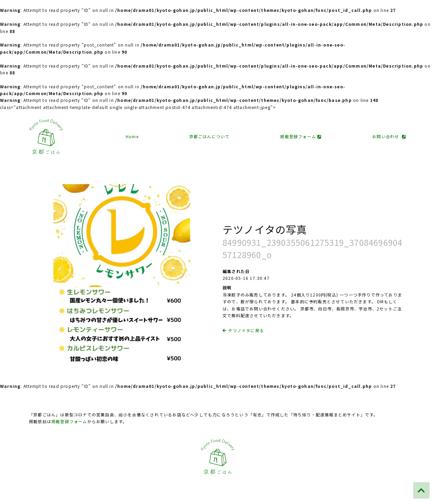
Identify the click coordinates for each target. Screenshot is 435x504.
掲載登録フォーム (301, 136)
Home (132, 136)
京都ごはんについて (210, 136)
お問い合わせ (389, 136)
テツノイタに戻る (243, 330)
